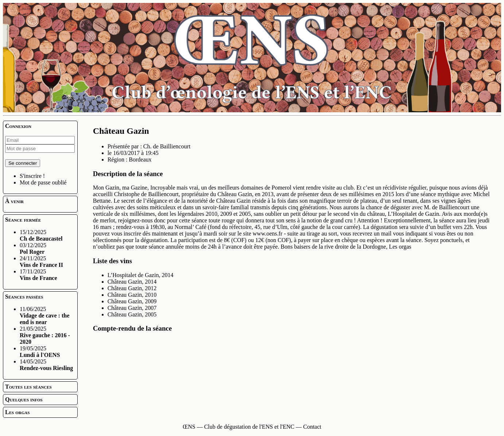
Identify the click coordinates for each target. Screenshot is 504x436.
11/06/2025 (44, 316)
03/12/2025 (33, 248)
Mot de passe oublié (43, 182)
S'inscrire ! (32, 176)
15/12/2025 (41, 235)
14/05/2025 (46, 365)
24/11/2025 (41, 262)
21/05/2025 (45, 335)
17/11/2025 (38, 275)
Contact (312, 427)
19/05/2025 (40, 352)
